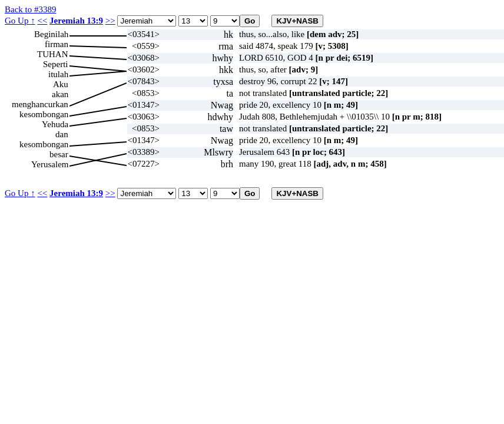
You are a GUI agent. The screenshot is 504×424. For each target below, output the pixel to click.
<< (42, 21)
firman (57, 44)
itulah (58, 74)
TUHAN (53, 54)
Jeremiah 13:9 (76, 21)
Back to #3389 (31, 9)
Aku (61, 84)
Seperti (56, 64)
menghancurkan (40, 104)
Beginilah (51, 34)
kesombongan (44, 114)
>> (110, 21)
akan (60, 94)
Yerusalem (50, 164)
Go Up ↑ (20, 21)
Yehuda (55, 124)
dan (62, 134)
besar (59, 154)
